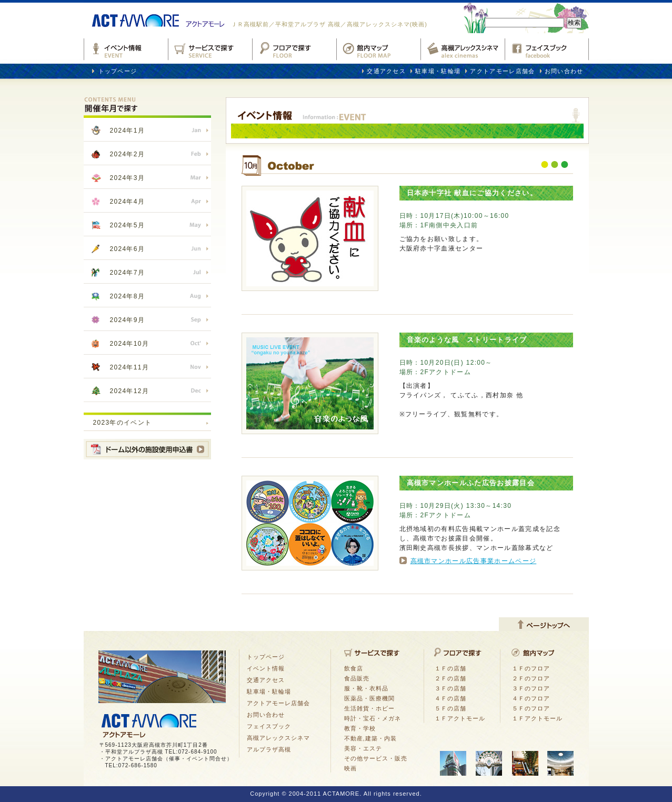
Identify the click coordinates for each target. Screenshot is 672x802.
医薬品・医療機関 (369, 698)
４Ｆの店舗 (450, 698)
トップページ (118, 71)
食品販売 (357, 678)
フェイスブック (269, 726)
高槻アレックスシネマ (463, 48)
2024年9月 (128, 320)
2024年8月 (128, 296)
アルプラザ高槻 (269, 749)
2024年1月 (128, 131)
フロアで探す (294, 48)
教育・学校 (360, 728)
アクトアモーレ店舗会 (502, 71)
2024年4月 (128, 202)
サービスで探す (210, 48)
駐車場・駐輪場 (438, 71)
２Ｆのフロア (531, 678)
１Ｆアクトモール (460, 718)
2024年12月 (130, 391)
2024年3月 (128, 178)
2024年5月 (128, 225)
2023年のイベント (123, 423)
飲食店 (354, 668)
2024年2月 (128, 154)
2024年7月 (128, 273)
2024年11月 (130, 367)
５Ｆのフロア (531, 708)
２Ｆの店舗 (450, 678)
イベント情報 (126, 48)
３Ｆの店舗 (450, 688)
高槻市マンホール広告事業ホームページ (474, 561)
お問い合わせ (564, 71)
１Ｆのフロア (531, 668)
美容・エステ (363, 748)
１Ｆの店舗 (450, 668)
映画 (350, 768)
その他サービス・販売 (376, 758)
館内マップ (378, 48)
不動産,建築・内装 (370, 738)
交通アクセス (386, 71)
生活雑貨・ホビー (369, 708)
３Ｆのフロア (531, 688)
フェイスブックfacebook (547, 48)
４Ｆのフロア (531, 698)
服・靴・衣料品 (366, 688)
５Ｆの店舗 (450, 708)
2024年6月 (128, 249)
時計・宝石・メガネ (373, 718)
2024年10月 (130, 344)
